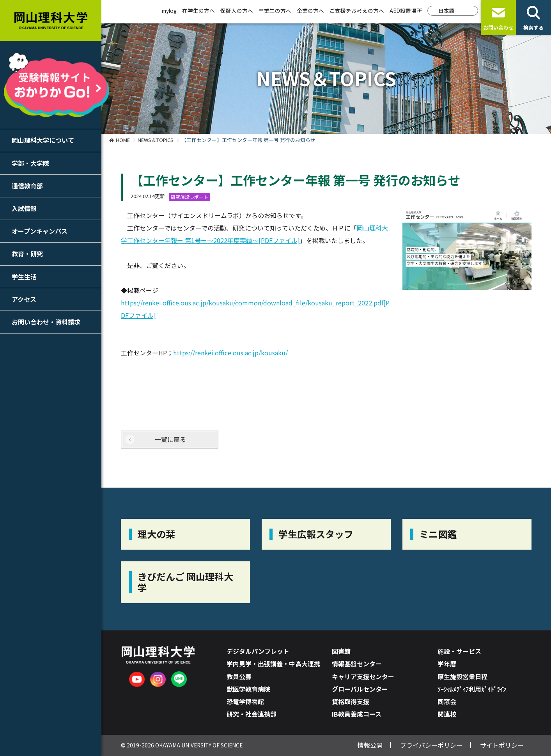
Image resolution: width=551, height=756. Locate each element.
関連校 (447, 714)
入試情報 (24, 208)
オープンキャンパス (40, 231)
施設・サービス (459, 651)
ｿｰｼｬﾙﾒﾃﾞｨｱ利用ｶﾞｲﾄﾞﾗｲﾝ (472, 689)
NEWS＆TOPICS (156, 140)
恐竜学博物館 (245, 701)
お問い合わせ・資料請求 (46, 322)
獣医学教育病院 (248, 689)
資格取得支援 (351, 701)
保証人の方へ (237, 11)
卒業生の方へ (275, 11)
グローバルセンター (360, 689)
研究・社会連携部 (252, 714)
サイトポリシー (502, 745)
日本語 (446, 11)
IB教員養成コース (357, 714)
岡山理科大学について (43, 140)
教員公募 (239, 676)
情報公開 (370, 745)
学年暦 (447, 664)
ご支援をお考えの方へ (357, 11)
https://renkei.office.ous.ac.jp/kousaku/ (230, 353)
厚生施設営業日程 (462, 676)
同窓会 (447, 701)
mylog (169, 11)
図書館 (341, 651)
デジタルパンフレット (258, 651)
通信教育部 (27, 186)
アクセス (24, 299)
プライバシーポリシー (431, 745)
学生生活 (24, 277)
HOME (123, 140)
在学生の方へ (198, 11)
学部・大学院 (30, 163)
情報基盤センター (357, 664)
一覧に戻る (170, 439)
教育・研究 (27, 254)
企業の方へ (310, 11)
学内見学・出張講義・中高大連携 (273, 664)
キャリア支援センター (363, 676)
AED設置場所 (406, 11)
